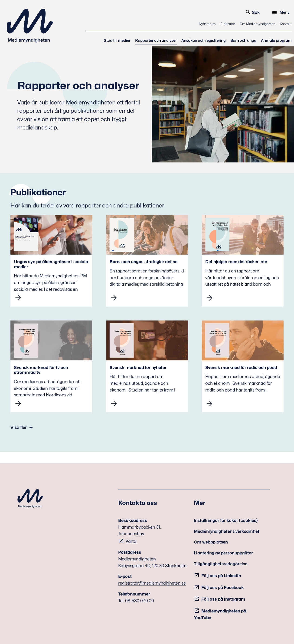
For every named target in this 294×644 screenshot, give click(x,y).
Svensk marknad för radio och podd (241, 367)
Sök (253, 12)
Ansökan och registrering (204, 40)
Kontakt (286, 24)
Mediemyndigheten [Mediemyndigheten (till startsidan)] (30, 26)
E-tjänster (228, 24)
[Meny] (281, 13)
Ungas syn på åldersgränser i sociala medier (51, 264)
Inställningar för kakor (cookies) (226, 520)
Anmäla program (276, 40)
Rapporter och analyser (156, 40)
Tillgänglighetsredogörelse (221, 564)
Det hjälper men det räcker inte (236, 262)
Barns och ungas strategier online (144, 262)
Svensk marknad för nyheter (138, 367)
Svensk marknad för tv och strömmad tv (41, 370)
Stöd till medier (117, 40)
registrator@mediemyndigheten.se (152, 583)
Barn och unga (243, 40)
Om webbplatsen (211, 542)
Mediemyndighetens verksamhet (227, 531)
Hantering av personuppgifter (223, 553)
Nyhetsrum (207, 24)
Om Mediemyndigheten (257, 24)
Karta (131, 541)
